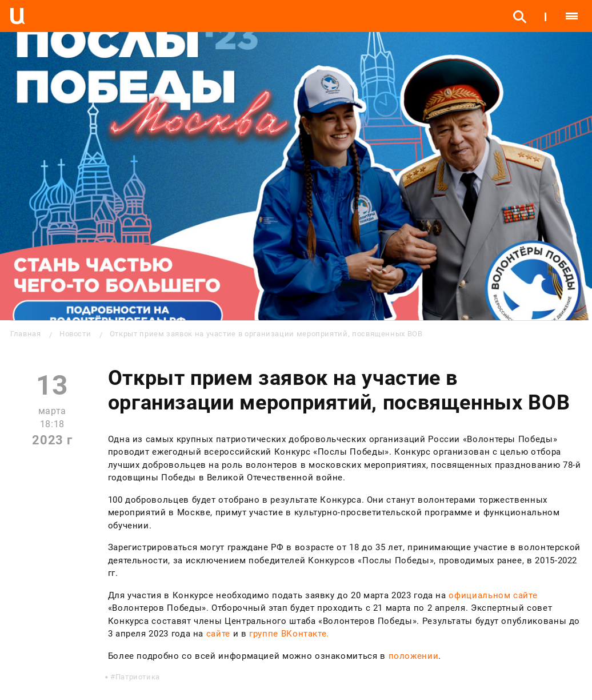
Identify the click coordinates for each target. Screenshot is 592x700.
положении (414, 656)
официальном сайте (493, 595)
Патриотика (138, 677)
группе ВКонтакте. (289, 634)
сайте (218, 634)
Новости (75, 334)
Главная (25, 334)
